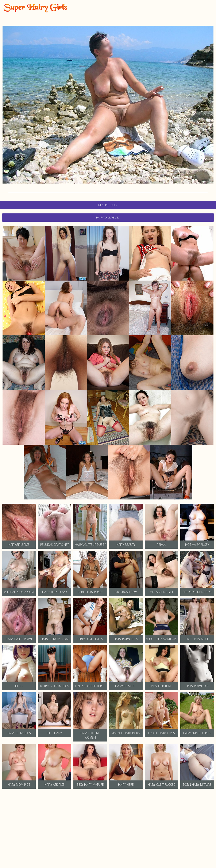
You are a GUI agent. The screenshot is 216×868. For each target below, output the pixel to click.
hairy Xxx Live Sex (108, 217)
